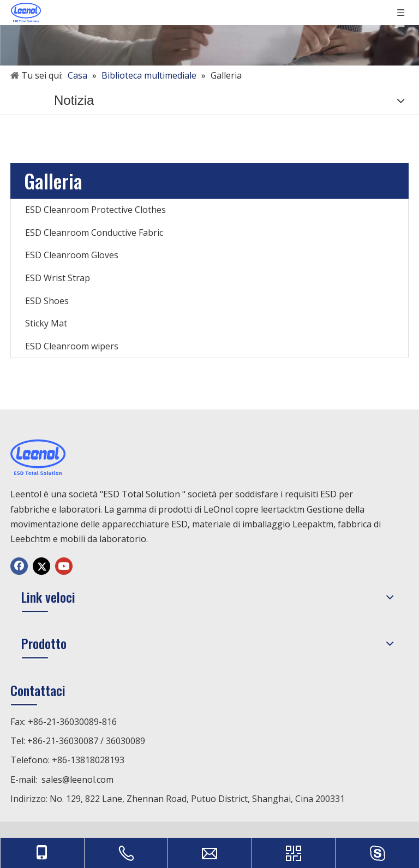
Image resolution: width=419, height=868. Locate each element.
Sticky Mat (46, 323)
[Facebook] (19, 566)
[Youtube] (64, 566)
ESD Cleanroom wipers (72, 346)
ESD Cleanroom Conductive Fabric (94, 233)
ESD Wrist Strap (58, 278)
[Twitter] (41, 566)
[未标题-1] (209, 33)
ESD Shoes (47, 301)
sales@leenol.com (77, 780)
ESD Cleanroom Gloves (72, 255)
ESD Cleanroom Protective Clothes (95, 210)
